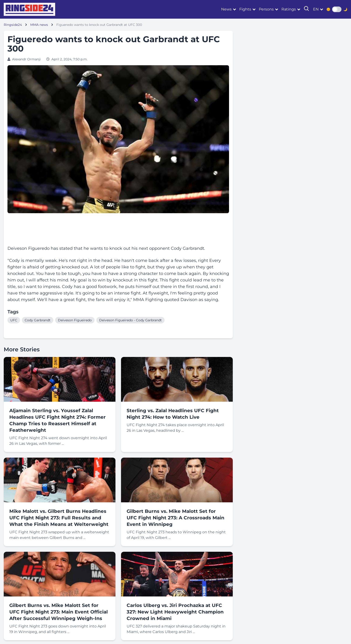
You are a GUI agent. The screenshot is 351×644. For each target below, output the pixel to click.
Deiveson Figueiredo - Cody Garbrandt (130, 320)
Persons (266, 9)
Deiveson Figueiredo (75, 320)
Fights (245, 9)
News (226, 9)
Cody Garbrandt (38, 320)
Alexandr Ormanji (26, 59)
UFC (14, 320)
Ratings (289, 9)
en (316, 9)
